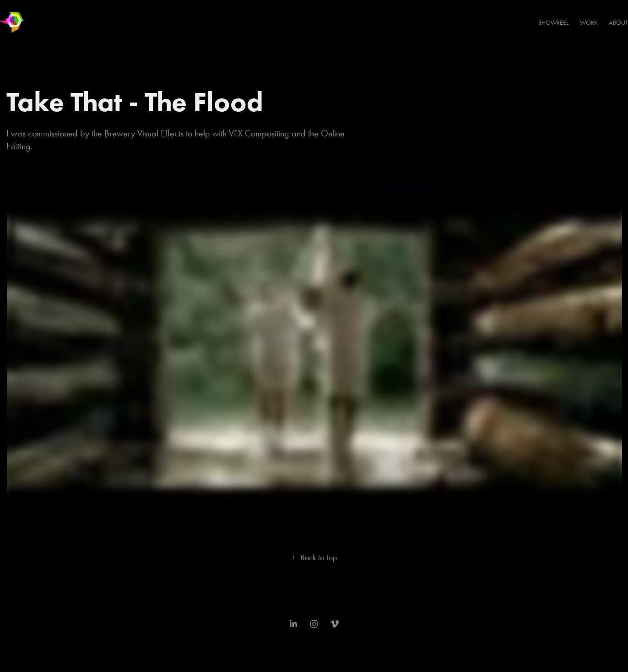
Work (589, 23)
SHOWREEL (553, 23)
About (618, 23)
